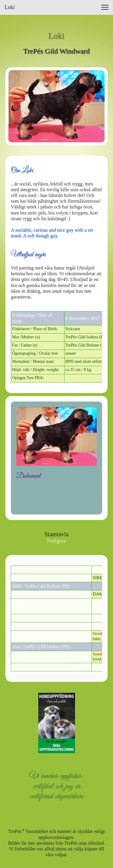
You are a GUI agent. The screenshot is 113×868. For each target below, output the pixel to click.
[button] (105, 7)
